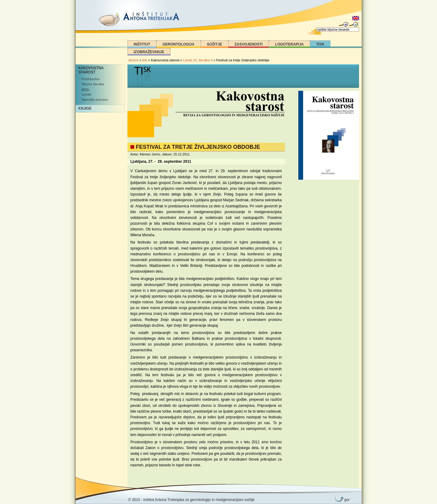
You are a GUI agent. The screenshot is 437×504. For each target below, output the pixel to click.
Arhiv (85, 89)
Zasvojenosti (249, 44)
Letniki (86, 94)
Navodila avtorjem (95, 100)
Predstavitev (91, 79)
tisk (145, 60)
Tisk (320, 44)
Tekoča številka (93, 84)
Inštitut (142, 44)
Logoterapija (289, 44)
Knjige (85, 108)
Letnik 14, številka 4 (198, 60)
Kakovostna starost (91, 70)
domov (134, 60)
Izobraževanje (149, 52)
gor (346, 500)
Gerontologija (179, 44)
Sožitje (215, 44)
